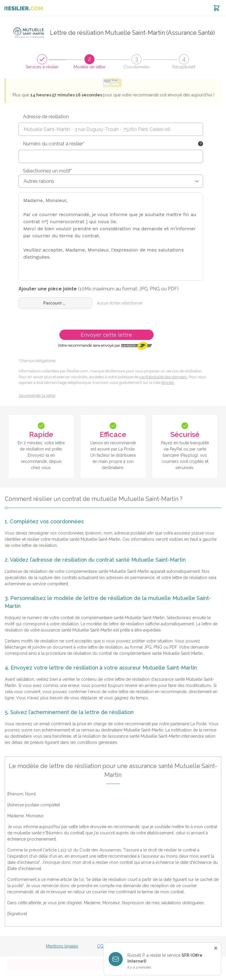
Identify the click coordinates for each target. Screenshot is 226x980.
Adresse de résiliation (46, 117)
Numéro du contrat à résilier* (54, 144)
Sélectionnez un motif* (48, 171)
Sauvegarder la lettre (37, 396)
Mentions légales (62, 946)
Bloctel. (168, 383)
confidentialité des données (163, 377)
